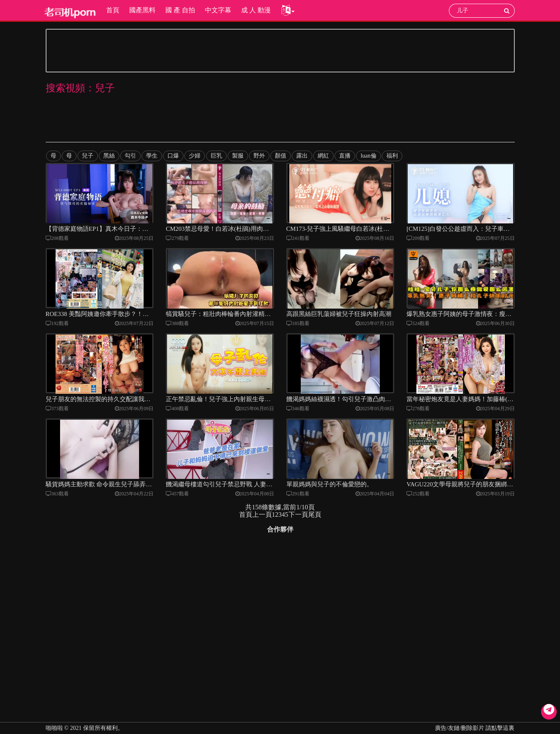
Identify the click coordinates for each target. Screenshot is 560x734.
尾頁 (315, 521)
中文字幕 (218, 10)
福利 (391, 156)
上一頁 (262, 521)
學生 (152, 156)
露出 (302, 156)
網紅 (323, 156)
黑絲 (109, 156)
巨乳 (216, 156)
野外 (259, 156)
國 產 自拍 (180, 10)
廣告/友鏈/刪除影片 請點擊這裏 (475, 728)
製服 (237, 156)
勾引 (130, 156)
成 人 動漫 (256, 10)
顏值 (280, 156)
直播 (344, 156)
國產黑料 (142, 10)
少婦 (195, 156)
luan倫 (368, 156)
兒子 (88, 156)
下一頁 (298, 521)
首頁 (112, 10)
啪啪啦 (54, 728)
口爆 (173, 156)
